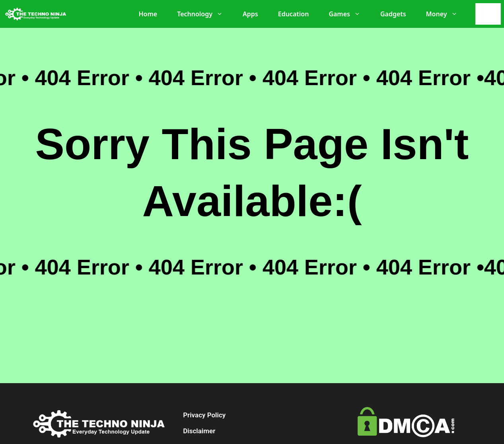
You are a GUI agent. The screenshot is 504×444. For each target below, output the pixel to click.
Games (348, 14)
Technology (204, 14)
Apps (250, 14)
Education (294, 14)
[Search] (490, 14)
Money (446, 14)
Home (148, 14)
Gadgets (393, 14)
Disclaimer (199, 431)
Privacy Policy (204, 415)
